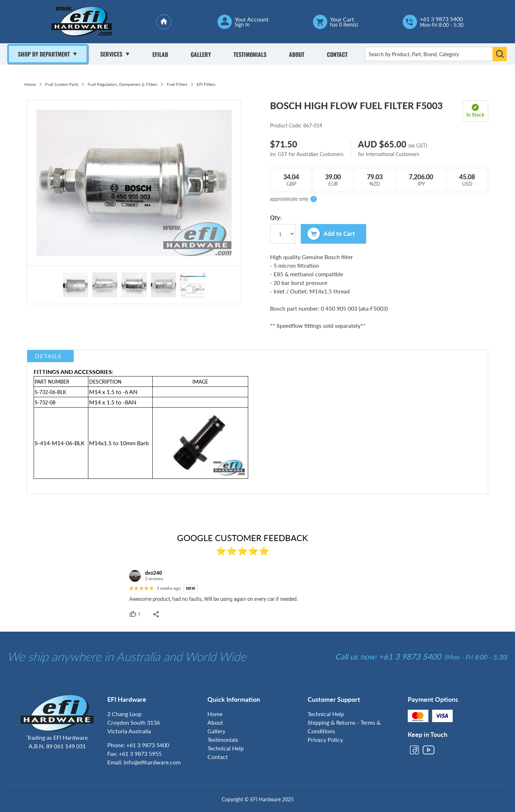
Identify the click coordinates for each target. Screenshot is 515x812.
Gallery (201, 54)
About (297, 54)
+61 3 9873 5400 (441, 19)
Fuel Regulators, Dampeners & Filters (122, 84)
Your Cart (342, 19)
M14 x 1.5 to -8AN (113, 402)
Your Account (252, 19)
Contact (337, 54)
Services (111, 54)
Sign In (242, 25)
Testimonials (250, 54)
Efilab (160, 54)
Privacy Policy (325, 740)
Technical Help (226, 748)
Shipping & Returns (332, 722)
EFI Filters (206, 84)
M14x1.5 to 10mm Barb (119, 443)
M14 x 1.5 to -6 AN (113, 392)
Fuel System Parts (62, 84)
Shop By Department (44, 54)
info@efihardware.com (152, 762)
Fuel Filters (177, 84)
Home (30, 84)
